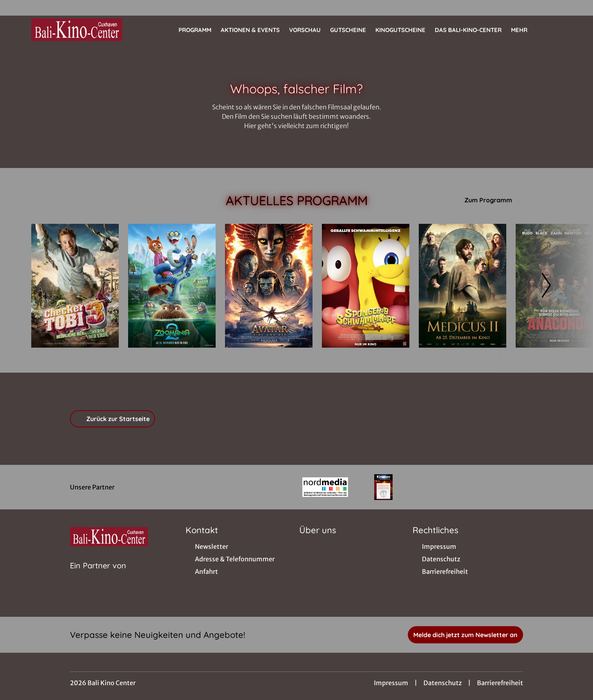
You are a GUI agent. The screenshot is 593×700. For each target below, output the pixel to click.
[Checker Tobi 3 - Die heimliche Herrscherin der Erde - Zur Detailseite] (75, 286)
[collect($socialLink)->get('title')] (14, 8)
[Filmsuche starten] (554, 30)
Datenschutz (443, 683)
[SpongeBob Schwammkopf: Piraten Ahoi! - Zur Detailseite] (366, 286)
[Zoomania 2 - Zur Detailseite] (172, 286)
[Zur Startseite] (86, 30)
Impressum (391, 683)
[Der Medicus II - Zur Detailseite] (463, 286)
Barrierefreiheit (500, 683)
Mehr (524, 30)
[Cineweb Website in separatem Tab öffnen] (98, 575)
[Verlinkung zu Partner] (325, 487)
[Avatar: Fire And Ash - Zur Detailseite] (269, 286)
